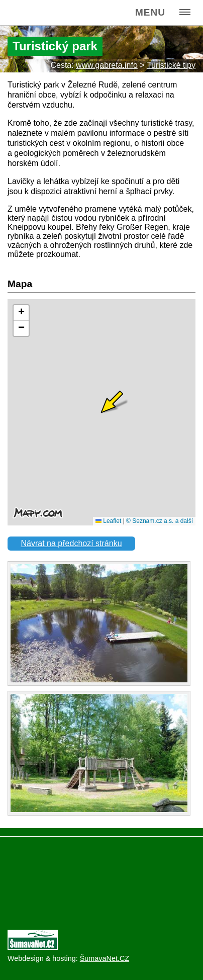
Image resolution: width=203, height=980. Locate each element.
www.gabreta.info (107, 65)
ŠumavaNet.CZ (105, 958)
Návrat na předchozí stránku (72, 543)
